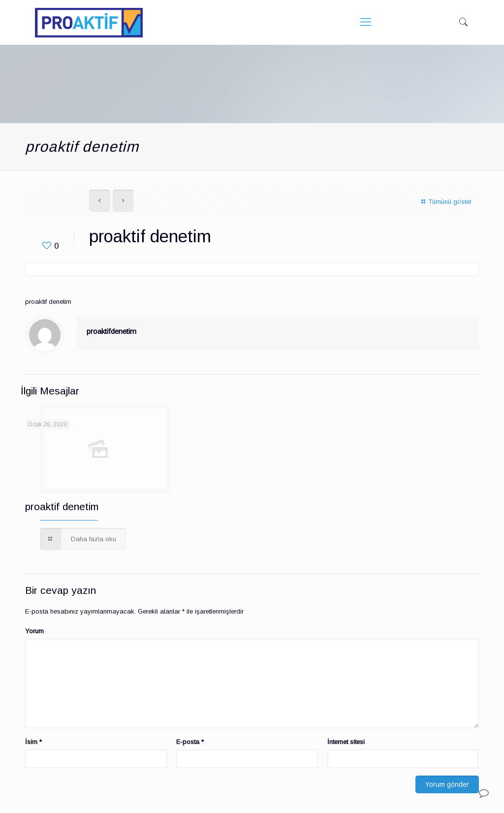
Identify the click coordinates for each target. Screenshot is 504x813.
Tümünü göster (445, 202)
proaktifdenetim (111, 331)
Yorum (34, 631)
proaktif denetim (62, 506)
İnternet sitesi (346, 742)
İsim (33, 742)
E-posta (190, 742)
